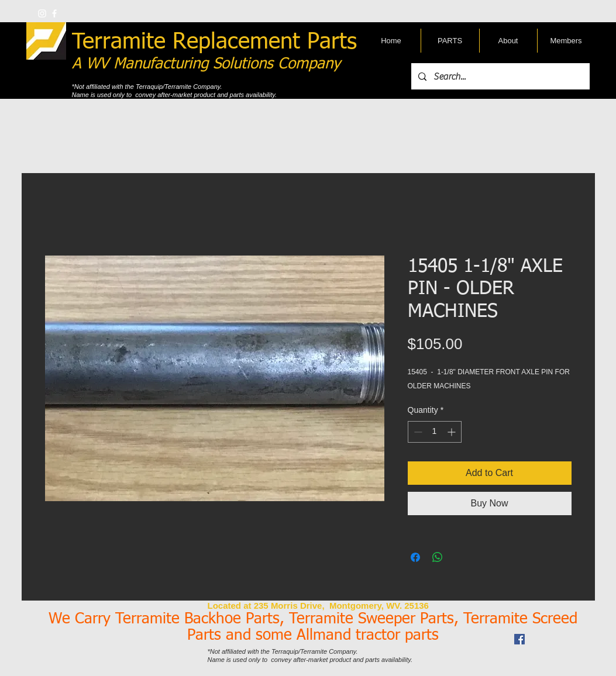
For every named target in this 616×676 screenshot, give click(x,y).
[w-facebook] (54, 13)
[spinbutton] (435, 432)
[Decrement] (417, 432)
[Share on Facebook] (415, 557)
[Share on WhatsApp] (438, 557)
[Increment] (452, 432)
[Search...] (499, 76)
